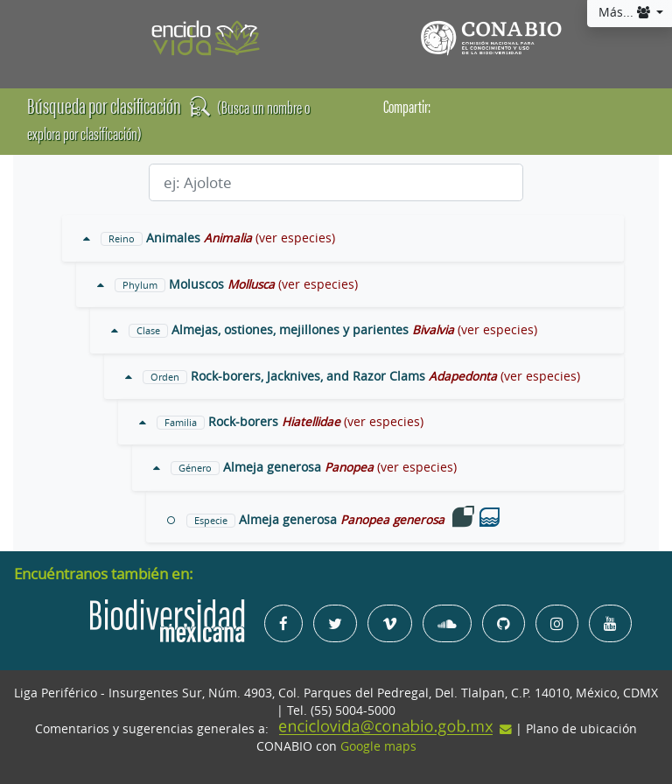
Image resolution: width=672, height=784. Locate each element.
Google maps (378, 746)
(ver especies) (295, 238)
